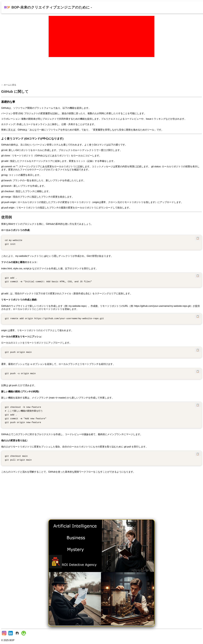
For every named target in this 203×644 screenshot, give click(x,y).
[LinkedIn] (11, 635)
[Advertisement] (101, 36)
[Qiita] (24, 635)
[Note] (17, 635)
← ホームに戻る (9, 85)
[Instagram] (4, 635)
